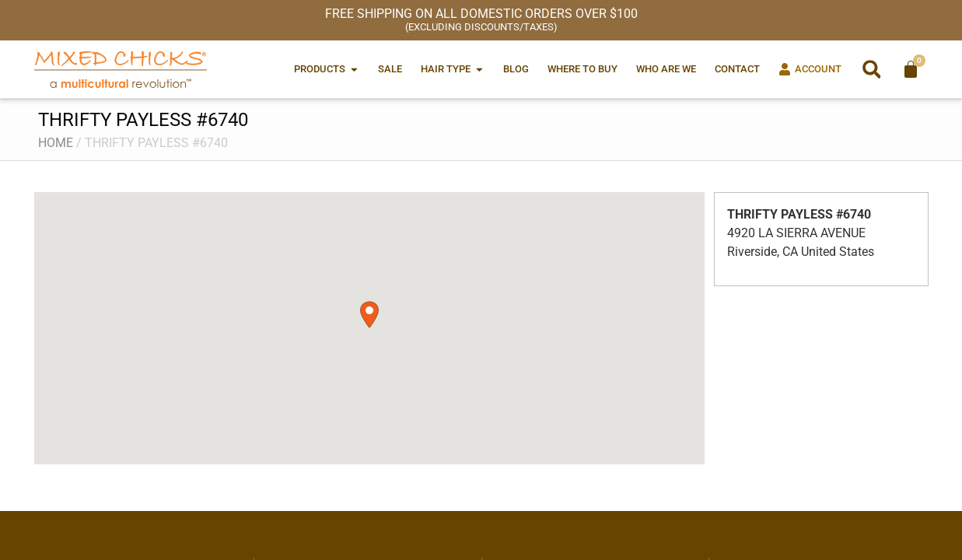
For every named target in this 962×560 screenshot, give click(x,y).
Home (56, 143)
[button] (872, 69)
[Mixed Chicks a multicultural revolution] (121, 69)
